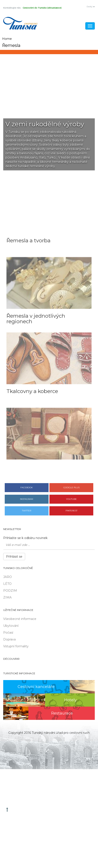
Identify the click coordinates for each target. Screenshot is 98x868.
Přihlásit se (14, 557)
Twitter (27, 511)
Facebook (27, 488)
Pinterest (71, 511)
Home (7, 39)
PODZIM (10, 591)
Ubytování (11, 626)
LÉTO (7, 584)
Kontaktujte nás (12, 8)
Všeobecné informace (20, 619)
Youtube (71, 499)
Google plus (71, 488)
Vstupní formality (16, 646)
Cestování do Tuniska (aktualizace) (42, 8)
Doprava (9, 639)
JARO (8, 577)
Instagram (27, 499)
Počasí (8, 633)
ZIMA (7, 597)
